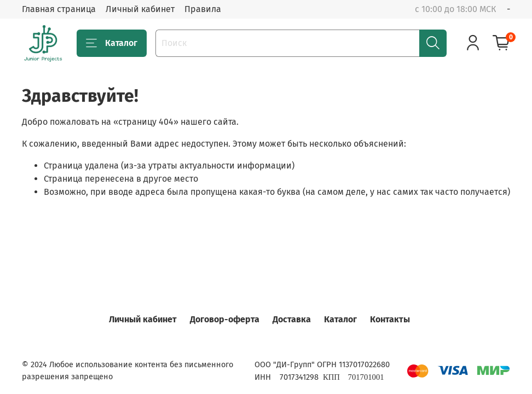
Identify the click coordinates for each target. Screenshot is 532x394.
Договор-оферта (225, 319)
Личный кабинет (140, 9)
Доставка (292, 319)
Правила (203, 9)
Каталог (112, 43)
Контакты (390, 319)
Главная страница (59, 9)
